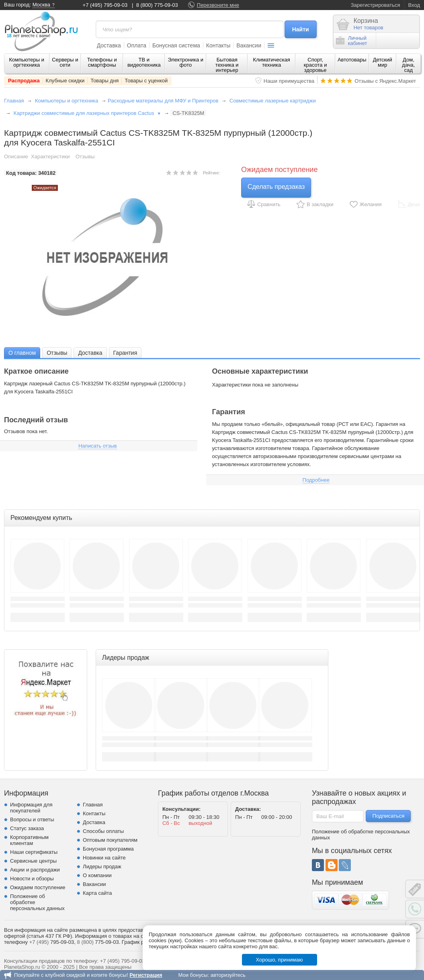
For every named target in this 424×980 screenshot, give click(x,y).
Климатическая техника (272, 62)
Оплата (137, 45)
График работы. (141, 942)
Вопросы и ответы (32, 819)
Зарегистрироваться (376, 5)
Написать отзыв (98, 446)
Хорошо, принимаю (280, 960)
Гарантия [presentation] (125, 353)
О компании (97, 875)
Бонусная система (176, 45)
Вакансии (249, 45)
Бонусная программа (108, 849)
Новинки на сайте (104, 858)
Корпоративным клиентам (29, 840)
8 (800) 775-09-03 (157, 5)
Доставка (109, 45)
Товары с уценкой (146, 81)
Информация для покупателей (31, 808)
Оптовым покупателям (110, 840)
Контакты (218, 45)
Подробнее (316, 480)
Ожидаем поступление (38, 887)
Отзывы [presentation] (57, 353)
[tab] (22, 353)
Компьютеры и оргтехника (27, 62)
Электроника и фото (186, 62)
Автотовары (352, 60)
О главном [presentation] (22, 353)
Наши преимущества (289, 81)
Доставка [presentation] (90, 353)
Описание (16, 157)
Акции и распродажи (35, 870)
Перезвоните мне (218, 5)
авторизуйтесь (228, 975)
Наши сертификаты (34, 852)
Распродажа (24, 81)
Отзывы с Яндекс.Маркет (385, 81)
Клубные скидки (65, 81)
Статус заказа (27, 828)
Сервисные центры (33, 861)
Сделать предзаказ (276, 187)
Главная (14, 101)
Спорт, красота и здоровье (315, 65)
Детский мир (383, 62)
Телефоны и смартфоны (102, 62)
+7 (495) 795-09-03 (105, 5)
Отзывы (85, 157)
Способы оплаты (103, 831)
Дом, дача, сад (408, 65)
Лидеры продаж (102, 866)
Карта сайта (97, 893)
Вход (414, 5)
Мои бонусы (193, 975)
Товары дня (104, 81)
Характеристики (50, 157)
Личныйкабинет (352, 41)
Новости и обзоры (32, 879)
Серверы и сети (65, 62)
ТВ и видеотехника (144, 62)
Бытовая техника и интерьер (227, 65)
